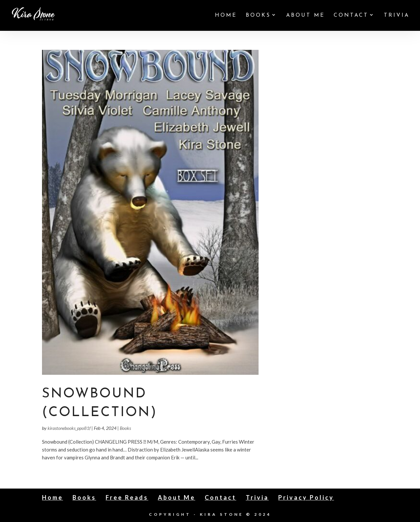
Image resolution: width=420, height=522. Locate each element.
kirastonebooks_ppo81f (69, 428)
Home (226, 16)
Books (258, 16)
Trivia (397, 16)
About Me (305, 16)
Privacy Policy (306, 497)
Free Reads (127, 497)
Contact (351, 16)
